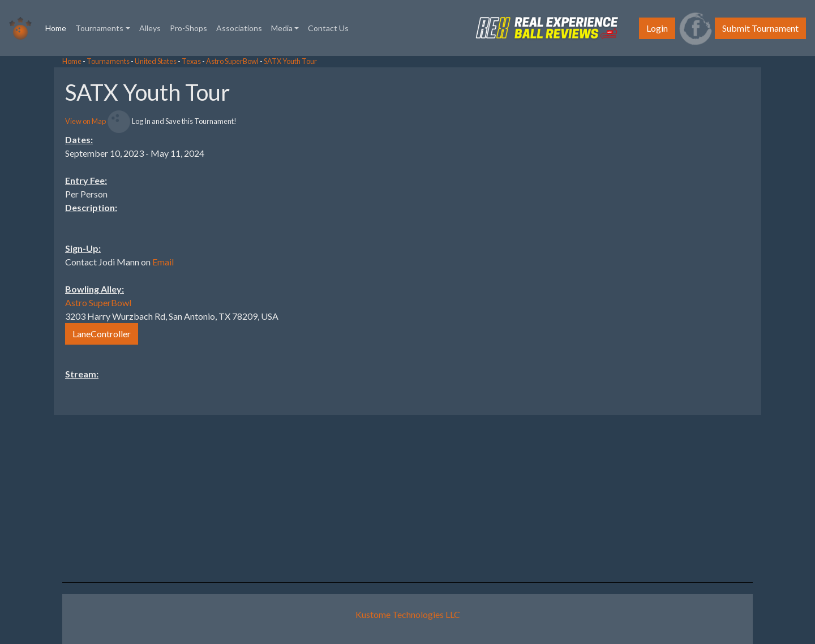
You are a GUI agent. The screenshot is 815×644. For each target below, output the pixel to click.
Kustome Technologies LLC (408, 614)
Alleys (150, 28)
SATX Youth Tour (290, 61)
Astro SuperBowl (232, 61)
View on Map (85, 121)
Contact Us (328, 28)
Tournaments (108, 61)
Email (163, 262)
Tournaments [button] (99, 28)
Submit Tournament (760, 28)
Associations (239, 28)
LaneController (102, 334)
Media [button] (282, 28)
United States (156, 61)
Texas (191, 61)
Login (657, 28)
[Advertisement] (724, 237)
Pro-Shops (188, 28)
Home (58, 27)
